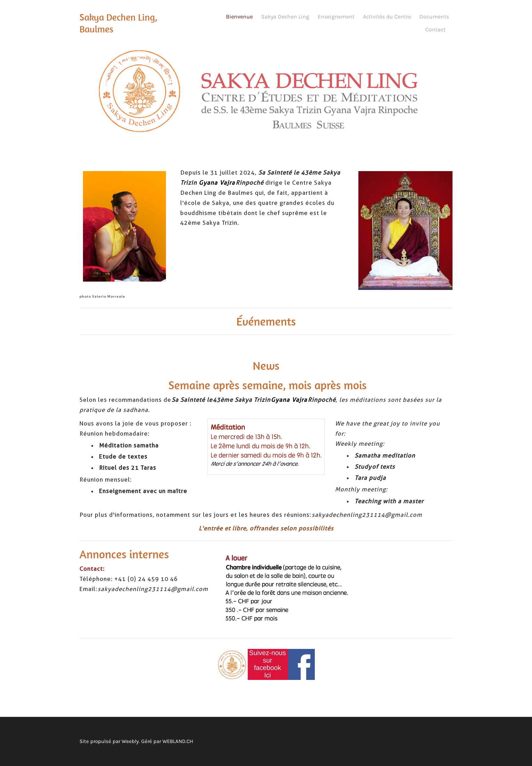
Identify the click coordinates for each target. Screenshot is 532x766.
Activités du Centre (387, 17)
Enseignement (336, 17)
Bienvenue (239, 17)
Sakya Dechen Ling (285, 17)
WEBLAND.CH (178, 741)
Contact (435, 29)
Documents (434, 17)
